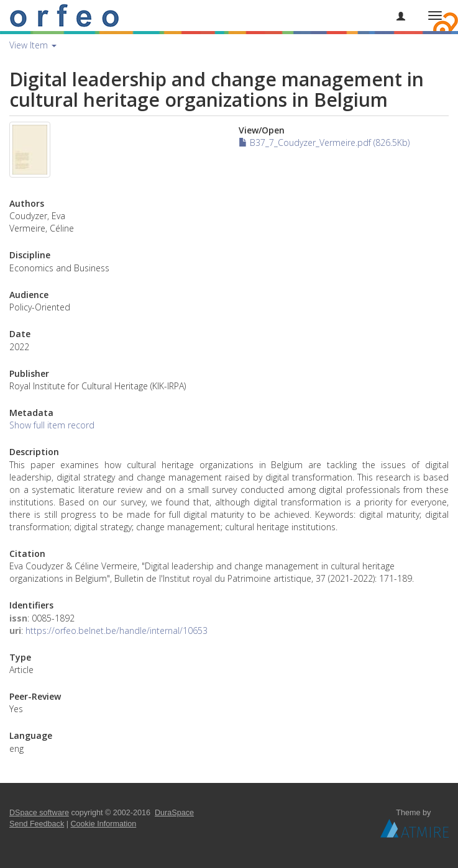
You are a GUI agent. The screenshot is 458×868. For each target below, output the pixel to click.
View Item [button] (33, 45)
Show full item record (52, 425)
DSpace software (39, 813)
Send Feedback (37, 824)
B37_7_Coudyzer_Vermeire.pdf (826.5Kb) (324, 142)
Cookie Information (104, 824)
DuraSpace (174, 813)
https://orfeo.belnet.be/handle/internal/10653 (117, 631)
